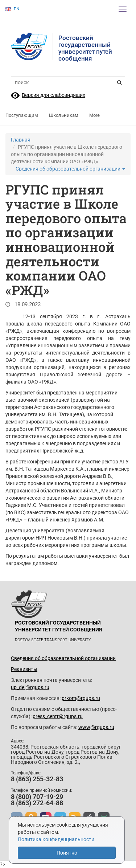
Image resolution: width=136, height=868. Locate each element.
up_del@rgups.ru (30, 687)
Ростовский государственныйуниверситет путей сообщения (85, 48)
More (94, 115)
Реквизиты (24, 669)
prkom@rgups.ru (81, 698)
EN (12, 9)
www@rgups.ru (96, 727)
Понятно (67, 853)
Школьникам (64, 115)
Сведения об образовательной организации (70, 169)
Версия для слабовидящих (53, 95)
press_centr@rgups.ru (58, 716)
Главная (21, 140)
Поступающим (22, 115)
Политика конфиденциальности (56, 839)
